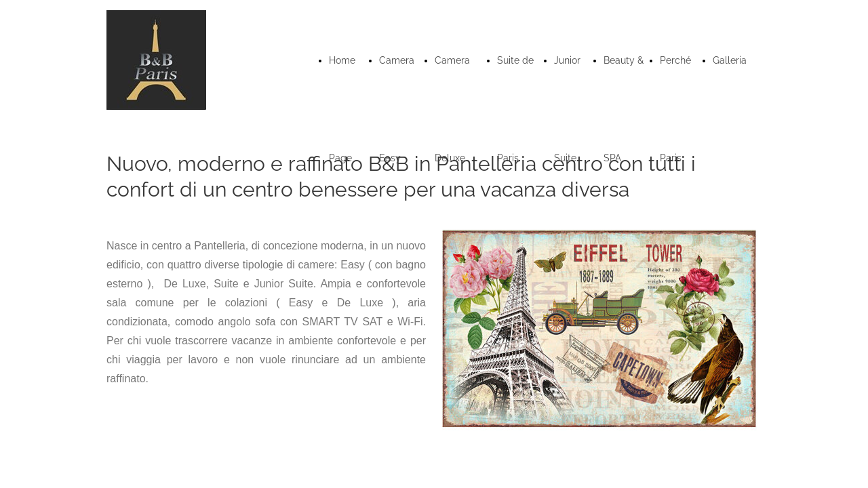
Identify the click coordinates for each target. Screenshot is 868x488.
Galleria (730, 60)
